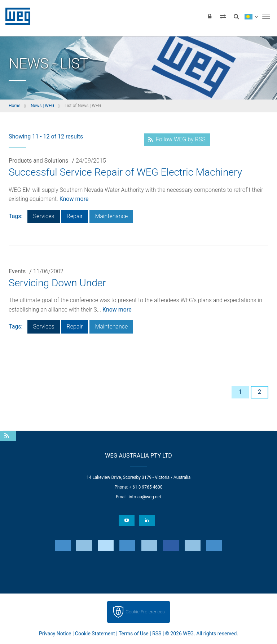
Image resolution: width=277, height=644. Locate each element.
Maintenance (111, 216)
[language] (251, 16)
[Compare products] (223, 16)
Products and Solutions (38, 161)
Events (17, 271)
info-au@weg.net (145, 497)
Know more (74, 199)
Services (43, 216)
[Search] (236, 16)
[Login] (210, 16)
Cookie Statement (95, 634)
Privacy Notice (55, 634)
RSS (157, 634)
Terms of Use (134, 634)
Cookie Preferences (145, 612)
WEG (15, 16)
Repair (75, 216)
